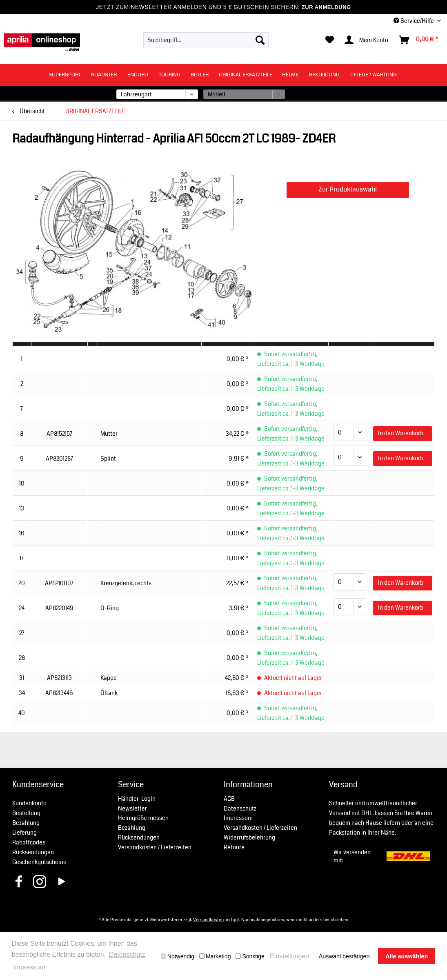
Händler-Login (137, 799)
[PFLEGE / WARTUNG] (374, 75)
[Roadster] (104, 75)
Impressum (238, 818)
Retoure (234, 847)
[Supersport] (65, 75)
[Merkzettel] (330, 40)
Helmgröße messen (143, 818)
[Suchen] (260, 40)
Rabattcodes (29, 842)
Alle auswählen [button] (407, 956)
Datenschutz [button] (127, 954)
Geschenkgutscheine (39, 862)
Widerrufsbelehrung (249, 837)
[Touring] (170, 75)
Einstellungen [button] (289, 956)
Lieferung (24, 833)
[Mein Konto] (367, 40)
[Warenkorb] (419, 40)
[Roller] (200, 75)
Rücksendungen (33, 852)
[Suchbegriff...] (206, 40)
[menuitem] (206, 40)
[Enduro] (138, 75)
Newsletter (132, 808)
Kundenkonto (29, 803)
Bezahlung (26, 823)
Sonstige (250, 956)
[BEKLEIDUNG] (324, 75)
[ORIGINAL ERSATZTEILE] (246, 75)
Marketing (215, 956)
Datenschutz (240, 808)
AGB (229, 799)
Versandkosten (208, 920)
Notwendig (178, 956)
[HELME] (290, 75)
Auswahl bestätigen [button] (344, 956)
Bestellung (26, 813)
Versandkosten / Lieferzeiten (155, 847)
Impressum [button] (29, 967)
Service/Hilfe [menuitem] (414, 21)
